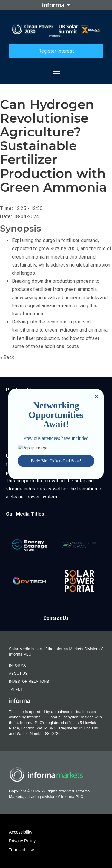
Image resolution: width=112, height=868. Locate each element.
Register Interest (56, 51)
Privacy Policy (22, 841)
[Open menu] (56, 69)
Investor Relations (29, 682)
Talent (16, 690)
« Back (7, 357)
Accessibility (21, 832)
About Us (18, 674)
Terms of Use (22, 850)
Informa (17, 665)
